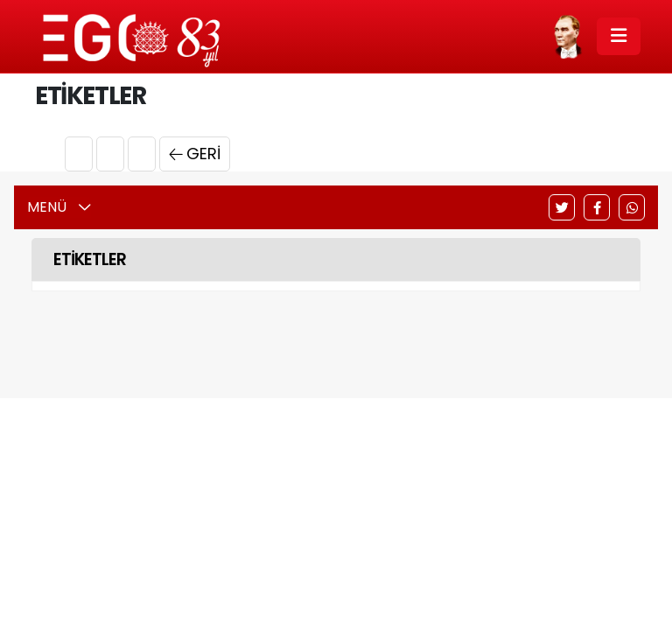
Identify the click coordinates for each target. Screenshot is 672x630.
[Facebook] (597, 207)
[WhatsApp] (632, 207)
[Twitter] (562, 207)
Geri (195, 154)
